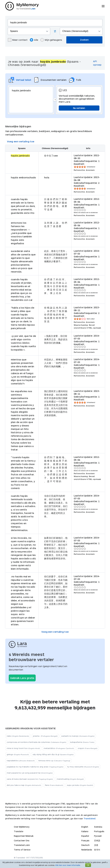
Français (85, 840)
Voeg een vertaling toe (21, 141)
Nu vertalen (79, 108)
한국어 (97, 850)
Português (99, 831)
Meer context (18, 40)
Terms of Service (22, 850)
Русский (98, 836)
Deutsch (85, 845)
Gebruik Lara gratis (22, 678)
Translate (19, 831)
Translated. (90, 818)
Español (85, 836)
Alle (34, 40)
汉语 (96, 845)
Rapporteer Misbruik (24, 836)
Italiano (85, 831)
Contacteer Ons (22, 840)
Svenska (98, 827)
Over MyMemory (22, 827)
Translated (22, 845)
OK (88, 865)
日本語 (97, 840)
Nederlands (87, 850)
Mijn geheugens (51, 40)
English (85, 827)
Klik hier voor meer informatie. (68, 865)
